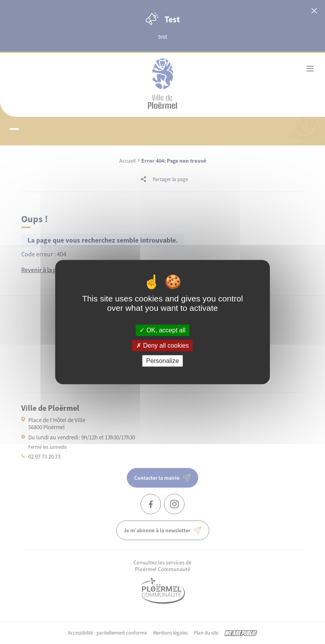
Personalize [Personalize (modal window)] (162, 361)
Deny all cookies (162, 346)
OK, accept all (162, 330)
